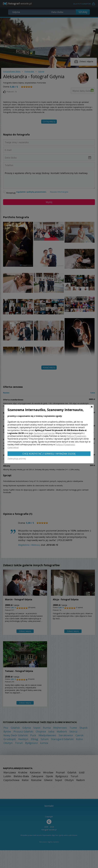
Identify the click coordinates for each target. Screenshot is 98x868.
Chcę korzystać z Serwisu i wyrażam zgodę (49, 454)
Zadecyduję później (17, 459)
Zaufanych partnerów (44, 433)
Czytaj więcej (13, 447)
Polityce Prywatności (76, 436)
